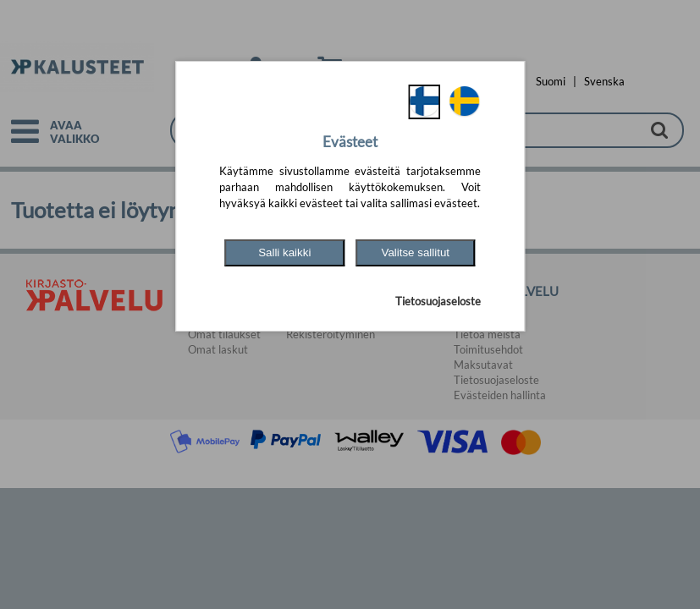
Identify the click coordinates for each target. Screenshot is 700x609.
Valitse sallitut (416, 252)
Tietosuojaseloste (438, 301)
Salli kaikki (284, 252)
